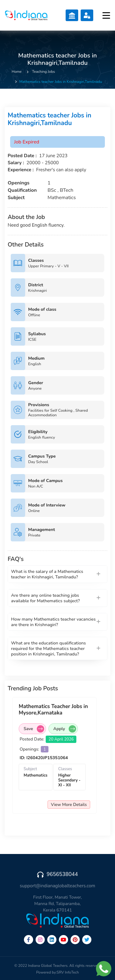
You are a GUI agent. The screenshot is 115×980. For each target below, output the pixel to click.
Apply (65, 729)
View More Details (69, 805)
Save (34, 729)
